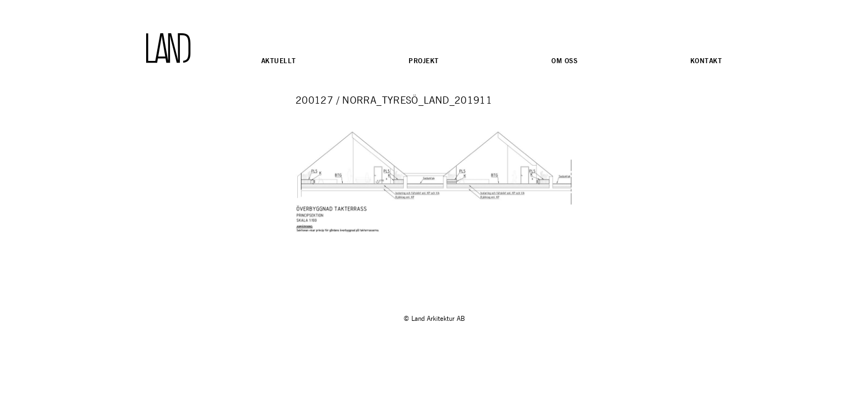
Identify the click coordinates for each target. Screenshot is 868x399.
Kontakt (706, 61)
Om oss (564, 61)
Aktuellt (278, 61)
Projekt (423, 61)
